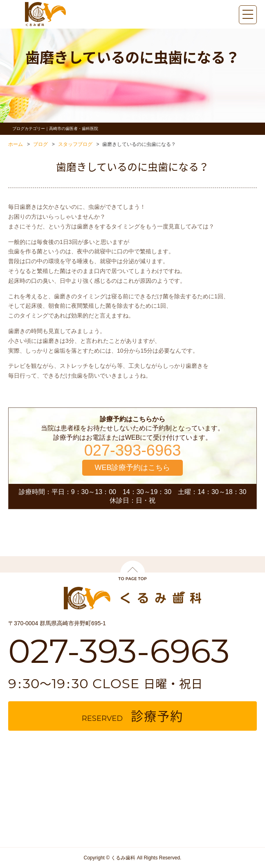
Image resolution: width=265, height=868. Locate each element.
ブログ (40, 144)
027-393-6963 (133, 451)
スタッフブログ (75, 144)
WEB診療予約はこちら (132, 468)
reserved (132, 716)
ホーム (16, 144)
